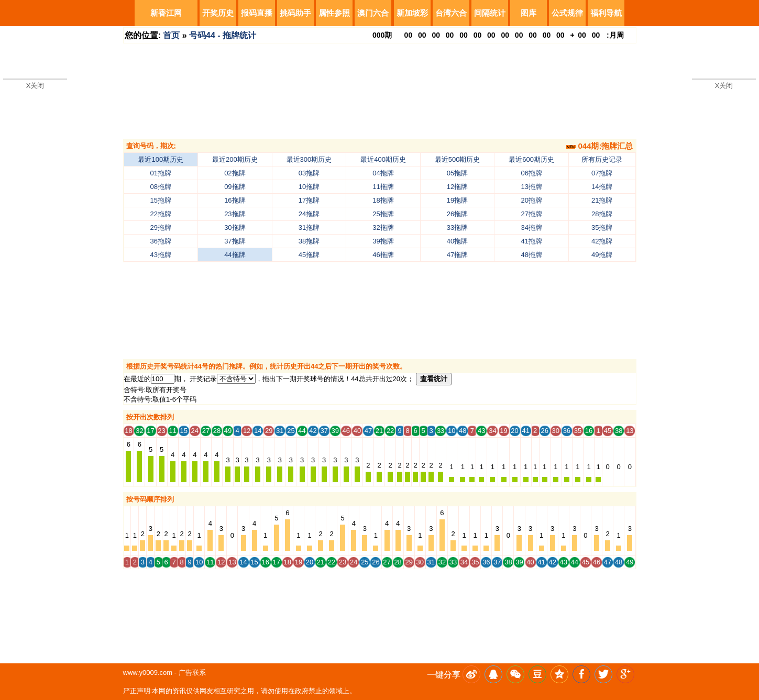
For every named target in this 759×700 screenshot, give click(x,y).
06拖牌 (531, 173)
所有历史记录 (602, 159)
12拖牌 (457, 187)
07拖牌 (602, 173)
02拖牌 (235, 173)
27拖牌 (531, 214)
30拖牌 (235, 227)
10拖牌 (309, 187)
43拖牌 (161, 255)
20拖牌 (531, 200)
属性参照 (334, 13)
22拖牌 (161, 214)
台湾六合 (451, 13)
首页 (171, 35)
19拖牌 (457, 200)
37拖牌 (235, 241)
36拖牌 (161, 241)
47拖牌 (457, 255)
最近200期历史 (235, 159)
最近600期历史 (531, 159)
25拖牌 (383, 214)
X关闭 (35, 86)
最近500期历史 (458, 159)
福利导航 (606, 13)
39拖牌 (383, 241)
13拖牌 (531, 187)
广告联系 (192, 673)
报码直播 (257, 13)
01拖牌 (161, 173)
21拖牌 (602, 200)
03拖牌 (309, 173)
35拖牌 (602, 227)
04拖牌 (383, 173)
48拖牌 (531, 255)
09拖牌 (235, 187)
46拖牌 (383, 255)
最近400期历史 (383, 159)
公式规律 (567, 13)
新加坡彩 (412, 13)
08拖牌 (161, 187)
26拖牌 (457, 214)
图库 (529, 13)
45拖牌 (309, 255)
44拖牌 (235, 255)
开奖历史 (218, 13)
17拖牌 (309, 200)
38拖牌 (309, 241)
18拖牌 (383, 200)
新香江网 (166, 13)
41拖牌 (531, 241)
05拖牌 (457, 173)
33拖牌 (457, 227)
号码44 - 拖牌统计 (223, 35)
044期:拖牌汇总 (599, 146)
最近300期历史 (309, 159)
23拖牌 (235, 214)
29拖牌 (161, 227)
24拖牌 (309, 214)
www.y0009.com (148, 673)
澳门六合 (373, 13)
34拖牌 (531, 227)
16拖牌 (235, 200)
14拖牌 (602, 187)
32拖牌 (383, 227)
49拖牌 (602, 255)
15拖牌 (161, 200)
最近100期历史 (161, 159)
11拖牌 (383, 187)
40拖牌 (457, 241)
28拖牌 (602, 214)
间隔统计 (490, 13)
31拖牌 (309, 227)
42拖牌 (602, 241)
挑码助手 (295, 13)
